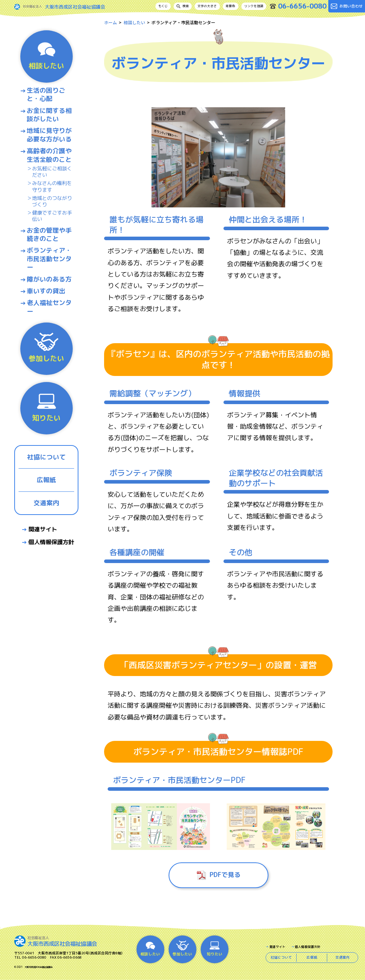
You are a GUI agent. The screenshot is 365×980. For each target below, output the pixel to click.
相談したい (134, 22)
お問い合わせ (347, 6)
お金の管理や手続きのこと (49, 235)
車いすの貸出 (46, 291)
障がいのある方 (49, 279)
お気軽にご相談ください (52, 172)
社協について (46, 457)
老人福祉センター (49, 307)
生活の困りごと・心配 (46, 95)
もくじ (163, 6)
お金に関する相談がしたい (49, 115)
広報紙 (46, 480)
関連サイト (43, 529)
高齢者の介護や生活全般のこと (49, 155)
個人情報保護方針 (51, 542)
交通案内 (46, 503)
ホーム (110, 22)
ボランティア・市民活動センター (49, 259)
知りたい (46, 407)
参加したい (46, 348)
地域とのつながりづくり (52, 201)
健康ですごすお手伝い (52, 216)
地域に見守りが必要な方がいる (49, 135)
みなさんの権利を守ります (52, 186)
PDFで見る (225, 875)
